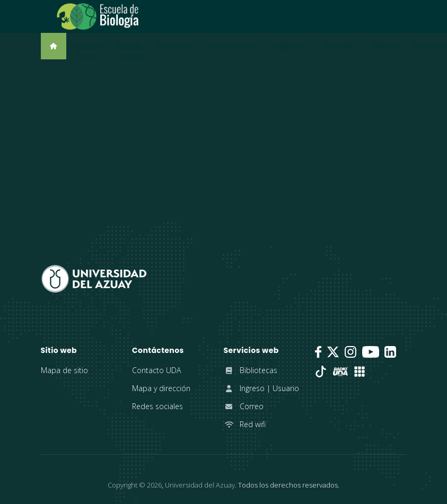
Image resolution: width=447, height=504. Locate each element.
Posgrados (287, 46)
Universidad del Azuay (200, 485)
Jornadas (338, 46)
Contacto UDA (156, 370)
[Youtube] (371, 352)
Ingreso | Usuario (261, 388)
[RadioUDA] (340, 372)
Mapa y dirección (161, 388)
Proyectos (174, 46)
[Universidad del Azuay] (94, 278)
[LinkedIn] (390, 352)
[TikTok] (321, 372)
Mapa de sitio (64, 370)
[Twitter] (333, 352)
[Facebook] (318, 352)
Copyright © (135, 485)
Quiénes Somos (88, 51)
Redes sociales (157, 406)
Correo (244, 406)
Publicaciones (233, 46)
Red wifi (245, 424)
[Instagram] (350, 352)
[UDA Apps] (360, 372)
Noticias (386, 46)
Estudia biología (130, 51)
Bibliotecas (251, 370)
